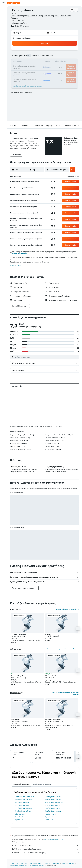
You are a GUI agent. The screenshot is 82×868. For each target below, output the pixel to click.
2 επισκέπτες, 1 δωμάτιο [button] (22, 38)
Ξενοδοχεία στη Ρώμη (22, 805)
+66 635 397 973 (18, 21)
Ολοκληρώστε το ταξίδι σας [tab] (42, 784)
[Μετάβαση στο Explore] (4, 24)
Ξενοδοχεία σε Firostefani (53, 811)
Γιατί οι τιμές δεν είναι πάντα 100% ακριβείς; (46, 853)
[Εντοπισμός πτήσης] (4, 28)
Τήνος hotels (49, 817)
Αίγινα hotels (19, 820)
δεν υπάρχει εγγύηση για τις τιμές (53, 839)
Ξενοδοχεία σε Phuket (68, 863)
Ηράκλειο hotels (50, 814)
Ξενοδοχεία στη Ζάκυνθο (53, 797)
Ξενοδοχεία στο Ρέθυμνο (53, 800)
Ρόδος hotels (19, 817)
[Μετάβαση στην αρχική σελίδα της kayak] (14, 3)
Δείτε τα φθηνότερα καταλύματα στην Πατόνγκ (63, 649)
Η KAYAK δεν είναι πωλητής (46, 845)
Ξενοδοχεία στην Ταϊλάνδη (52, 863)
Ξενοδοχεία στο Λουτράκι (23, 808)
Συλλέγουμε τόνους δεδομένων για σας (46, 849)
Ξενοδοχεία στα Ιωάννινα (23, 811)
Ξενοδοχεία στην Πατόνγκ (37, 865)
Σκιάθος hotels (50, 820)
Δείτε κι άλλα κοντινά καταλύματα (67, 609)
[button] (4, 3)
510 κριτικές (24, 26)
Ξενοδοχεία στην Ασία (36, 863)
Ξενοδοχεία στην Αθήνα (53, 805)
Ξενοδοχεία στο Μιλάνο (53, 808)
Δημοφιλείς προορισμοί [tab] (22, 784)
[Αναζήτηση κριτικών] (46, 357)
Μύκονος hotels (20, 814)
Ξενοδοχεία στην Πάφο (22, 803)
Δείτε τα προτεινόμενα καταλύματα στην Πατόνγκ (65, 694)
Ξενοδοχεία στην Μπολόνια (54, 803)
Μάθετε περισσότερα (19, 254)
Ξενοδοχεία (24, 863)
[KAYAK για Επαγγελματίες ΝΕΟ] (4, 33)
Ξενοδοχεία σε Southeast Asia (19, 865)
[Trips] (4, 38)
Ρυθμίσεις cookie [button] (16, 265)
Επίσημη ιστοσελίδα (19, 23)
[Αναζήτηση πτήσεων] (4, 9)
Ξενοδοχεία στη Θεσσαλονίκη (24, 797)
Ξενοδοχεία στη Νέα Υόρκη (24, 800)
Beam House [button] (15, 719)
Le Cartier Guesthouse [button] (53, 719)
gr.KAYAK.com (14, 863)
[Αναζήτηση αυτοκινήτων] (4, 18)
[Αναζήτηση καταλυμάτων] (4, 14)
